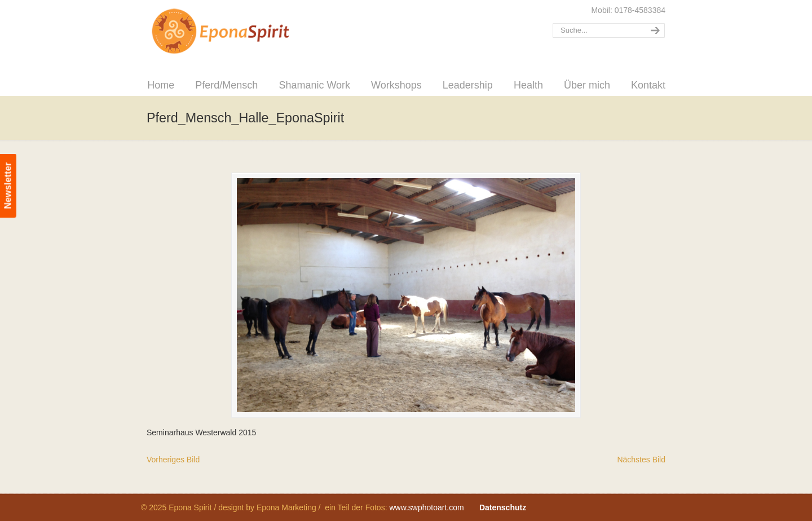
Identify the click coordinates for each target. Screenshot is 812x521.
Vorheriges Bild (173, 460)
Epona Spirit (245, 32)
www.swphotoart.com (426, 507)
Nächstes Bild (641, 460)
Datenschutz (503, 507)
